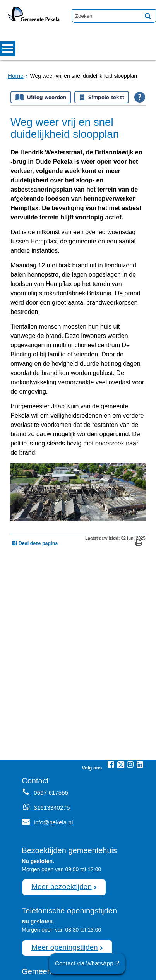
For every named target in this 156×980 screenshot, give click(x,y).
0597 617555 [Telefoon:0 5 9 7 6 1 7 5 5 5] (49, 722)
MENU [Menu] (8, 48)
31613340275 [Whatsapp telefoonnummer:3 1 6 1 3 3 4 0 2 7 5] (50, 737)
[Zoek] (148, 16)
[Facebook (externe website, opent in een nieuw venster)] (111, 694)
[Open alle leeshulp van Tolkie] (140, 97)
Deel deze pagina (37, 473)
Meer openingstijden (61, 874)
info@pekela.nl (45, 752)
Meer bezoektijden (58, 815)
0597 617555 (64, 951)
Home (15, 76)
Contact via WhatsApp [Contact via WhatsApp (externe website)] (87, 964)
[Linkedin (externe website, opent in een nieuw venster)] (140, 694)
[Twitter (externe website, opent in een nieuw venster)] (121, 695)
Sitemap (29, 970)
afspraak (73, 943)
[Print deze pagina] (139, 474)
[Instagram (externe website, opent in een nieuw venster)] (130, 694)
